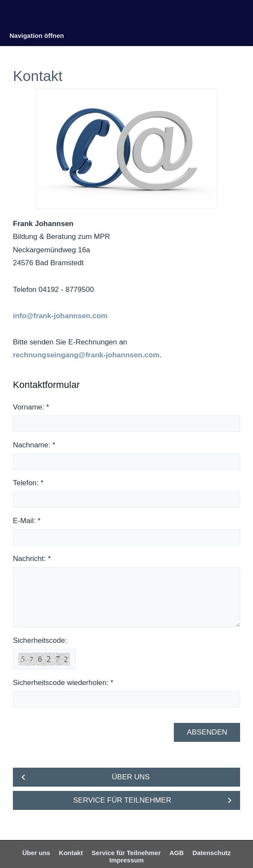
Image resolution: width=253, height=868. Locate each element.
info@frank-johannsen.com (60, 316)
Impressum (126, 860)
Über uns (36, 853)
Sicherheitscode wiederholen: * (63, 683)
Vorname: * (31, 407)
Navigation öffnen (37, 36)
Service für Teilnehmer (126, 853)
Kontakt (71, 853)
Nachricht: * (32, 559)
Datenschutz (211, 853)
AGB (177, 853)
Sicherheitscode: (40, 640)
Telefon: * (28, 483)
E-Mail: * (27, 521)
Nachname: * (34, 445)
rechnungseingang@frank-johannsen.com (86, 355)
